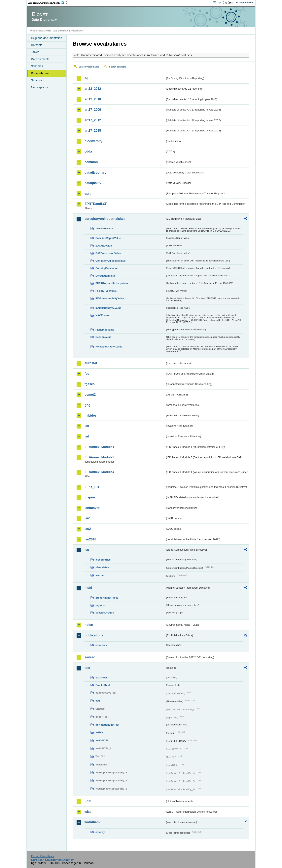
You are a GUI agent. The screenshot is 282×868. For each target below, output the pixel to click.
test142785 (102, 740)
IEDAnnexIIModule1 (99, 447)
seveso (90, 657)
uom (88, 801)
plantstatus (102, 567)
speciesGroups (105, 613)
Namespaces (39, 87)
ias (87, 426)
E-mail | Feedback (43, 856)
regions (100, 605)
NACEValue (102, 315)
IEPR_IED (92, 487)
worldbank (92, 822)
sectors (100, 575)
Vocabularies (40, 73)
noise (89, 625)
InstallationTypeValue (108, 308)
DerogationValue (106, 276)
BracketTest (103, 685)
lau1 (88, 518)
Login (219, 3)
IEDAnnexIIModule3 (99, 457)
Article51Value (104, 228)
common (91, 162)
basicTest (101, 678)
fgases (90, 384)
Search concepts (118, 67)
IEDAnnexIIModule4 (99, 472)
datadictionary (95, 173)
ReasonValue (103, 337)
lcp (87, 550)
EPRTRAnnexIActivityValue (112, 283)
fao (87, 374)
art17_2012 (93, 120)
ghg (87, 405)
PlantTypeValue (105, 330)
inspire (90, 497)
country (100, 832)
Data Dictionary (61, 31)
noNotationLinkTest (107, 725)
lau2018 (90, 539)
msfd (88, 588)
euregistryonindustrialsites (105, 219)
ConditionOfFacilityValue (110, 261)
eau (98, 701)
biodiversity (93, 141)
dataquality (93, 183)
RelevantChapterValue (109, 347)
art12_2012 (93, 89)
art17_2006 (93, 110)
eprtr (88, 193)
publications (94, 635)
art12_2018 (93, 99)
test (87, 668)
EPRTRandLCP (96, 204)
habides (90, 415)
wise (88, 812)
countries (101, 645)
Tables (35, 52)
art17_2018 (93, 131)
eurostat (91, 363)
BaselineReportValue (108, 238)
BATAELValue (104, 246)
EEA (47, 3)
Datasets (37, 45)
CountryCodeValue (107, 268)
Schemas (37, 66)
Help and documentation (47, 38)
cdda (88, 151)
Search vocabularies (89, 67)
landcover (92, 508)
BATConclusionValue (108, 253)
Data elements (40, 59)
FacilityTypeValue (106, 291)
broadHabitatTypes (107, 598)
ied (87, 436)
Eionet (47, 31)
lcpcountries (103, 560)
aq (86, 78)
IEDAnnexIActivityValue (110, 298)
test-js (99, 732)
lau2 (88, 529)
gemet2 (90, 395)
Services (36, 80)
